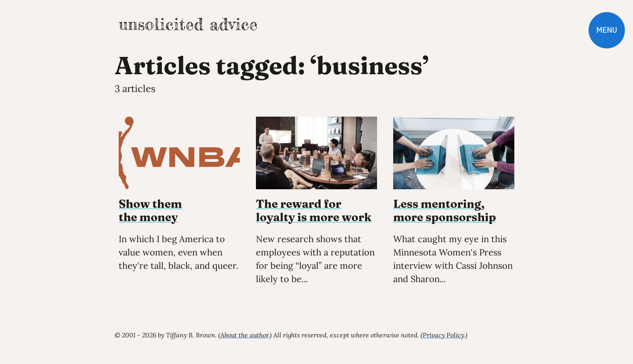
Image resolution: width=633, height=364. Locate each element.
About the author (244, 335)
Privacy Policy (443, 335)
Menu (607, 30)
